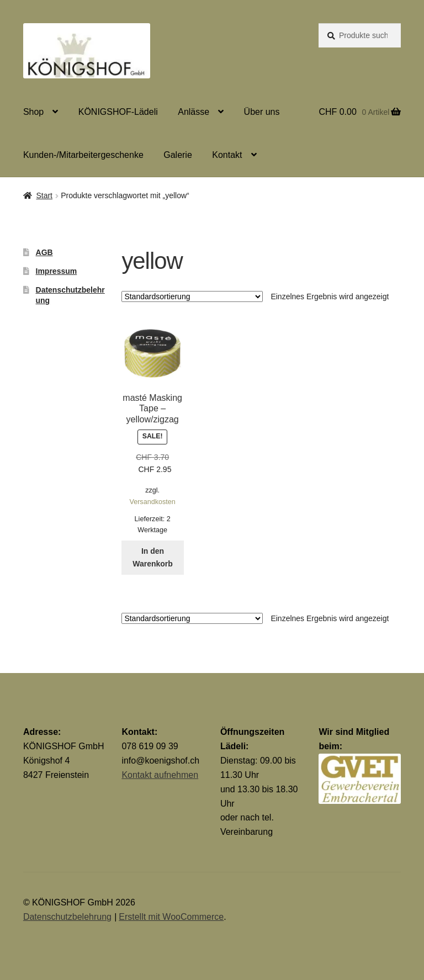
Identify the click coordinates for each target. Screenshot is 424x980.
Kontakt (227, 155)
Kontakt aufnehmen (160, 775)
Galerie (178, 155)
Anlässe (194, 112)
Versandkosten (152, 502)
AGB (44, 252)
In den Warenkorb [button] (153, 557)
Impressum (57, 271)
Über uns (262, 112)
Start (44, 195)
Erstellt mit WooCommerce (171, 917)
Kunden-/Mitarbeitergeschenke (83, 155)
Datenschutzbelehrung (67, 917)
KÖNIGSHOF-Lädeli (118, 112)
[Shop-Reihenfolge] (192, 296)
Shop (33, 112)
